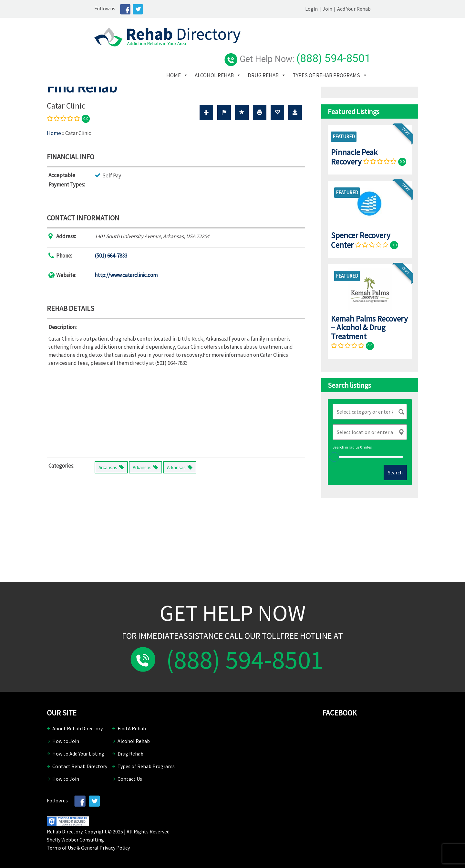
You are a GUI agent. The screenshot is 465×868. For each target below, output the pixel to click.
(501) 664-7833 (111, 256)
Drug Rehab (315, 48)
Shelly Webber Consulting (75, 840)
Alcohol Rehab (266, 48)
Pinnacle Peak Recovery (354, 157)
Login (359, 9)
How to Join (66, 741)
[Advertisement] (176, 411)
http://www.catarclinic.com (126, 275)
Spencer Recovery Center (361, 240)
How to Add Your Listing (78, 754)
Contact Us (130, 779)
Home (225, 48)
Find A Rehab (132, 728)
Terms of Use (61, 848)
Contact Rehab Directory (80, 766)
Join (375, 9)
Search (395, 472)
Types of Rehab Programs (252, 58)
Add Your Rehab (401, 9)
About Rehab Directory (77, 728)
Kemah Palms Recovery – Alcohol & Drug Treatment (369, 328)
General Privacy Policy (105, 848)
